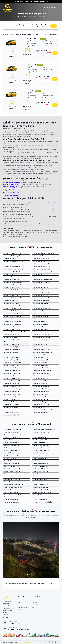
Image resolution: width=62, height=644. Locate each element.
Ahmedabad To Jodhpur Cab (41, 274)
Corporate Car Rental (38, 605)
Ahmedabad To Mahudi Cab (12, 330)
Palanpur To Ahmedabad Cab (41, 451)
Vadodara (23, 583)
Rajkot (51, 583)
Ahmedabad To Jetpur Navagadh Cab (15, 293)
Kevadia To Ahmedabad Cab (12, 469)
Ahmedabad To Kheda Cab (41, 295)
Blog (19, 610)
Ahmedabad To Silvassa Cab (41, 350)
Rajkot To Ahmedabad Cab (41, 437)
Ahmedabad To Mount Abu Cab (42, 332)
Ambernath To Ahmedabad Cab (42, 482)
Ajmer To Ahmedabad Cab (12, 493)
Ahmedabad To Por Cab (11, 337)
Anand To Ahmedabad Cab (41, 443)
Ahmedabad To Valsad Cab (41, 303)
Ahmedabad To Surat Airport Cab (43, 352)
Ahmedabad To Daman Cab (12, 399)
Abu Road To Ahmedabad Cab (42, 490)
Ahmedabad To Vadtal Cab (12, 303)
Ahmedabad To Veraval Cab (41, 277)
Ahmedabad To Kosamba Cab (42, 327)
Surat (47, 583)
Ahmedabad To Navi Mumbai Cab (43, 410)
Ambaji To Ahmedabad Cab (41, 456)
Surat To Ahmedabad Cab (12, 432)
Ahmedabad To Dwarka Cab (41, 405)
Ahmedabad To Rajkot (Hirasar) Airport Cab (15, 341)
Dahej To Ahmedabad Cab (12, 461)
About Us (20, 600)
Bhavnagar (41, 583)
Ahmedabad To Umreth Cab (41, 301)
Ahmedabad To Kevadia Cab (41, 293)
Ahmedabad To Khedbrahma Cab (13, 298)
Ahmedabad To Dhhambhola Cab (13, 314)
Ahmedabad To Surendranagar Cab (14, 389)
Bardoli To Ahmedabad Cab (12, 464)
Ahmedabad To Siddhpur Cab (12, 350)
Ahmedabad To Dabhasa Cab (12, 311)
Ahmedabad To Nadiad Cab (41, 407)
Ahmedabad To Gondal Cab (41, 290)
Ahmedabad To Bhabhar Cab (12, 306)
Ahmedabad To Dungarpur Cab (13, 316)
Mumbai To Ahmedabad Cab (12, 482)
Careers (19, 602)
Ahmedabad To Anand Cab (41, 368)
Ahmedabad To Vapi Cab (11, 360)
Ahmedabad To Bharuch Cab (12, 371)
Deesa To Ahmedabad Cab (41, 472)
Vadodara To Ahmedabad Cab (13, 430)
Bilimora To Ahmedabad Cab (41, 445)
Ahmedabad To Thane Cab (12, 355)
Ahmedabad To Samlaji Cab (12, 347)
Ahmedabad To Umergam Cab (13, 358)
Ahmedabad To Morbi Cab (41, 285)
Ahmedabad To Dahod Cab (41, 397)
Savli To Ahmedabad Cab (40, 469)
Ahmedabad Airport (32, 583)
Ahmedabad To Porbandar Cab (42, 337)
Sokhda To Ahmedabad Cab (12, 456)
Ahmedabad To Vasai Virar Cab (13, 363)
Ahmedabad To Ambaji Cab (12, 288)
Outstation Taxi (36, 600)
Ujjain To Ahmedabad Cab (12, 490)
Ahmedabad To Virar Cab (11, 365)
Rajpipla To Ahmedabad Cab (41, 500)
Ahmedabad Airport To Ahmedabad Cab (44, 430)
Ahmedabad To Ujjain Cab (41, 355)
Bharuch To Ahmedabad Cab (41, 432)
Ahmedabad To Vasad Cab (41, 360)
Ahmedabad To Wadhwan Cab (13, 368)
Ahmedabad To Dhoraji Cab (41, 402)
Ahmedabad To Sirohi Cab (11, 352)
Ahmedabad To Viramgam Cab (42, 363)
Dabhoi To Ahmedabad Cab (41, 464)
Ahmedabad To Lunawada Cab (42, 298)
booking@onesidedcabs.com (41, 2)
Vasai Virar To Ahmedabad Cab (13, 487)
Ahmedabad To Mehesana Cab (11, 195)
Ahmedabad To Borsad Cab (41, 379)
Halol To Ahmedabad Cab (11, 474)
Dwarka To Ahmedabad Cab (41, 495)
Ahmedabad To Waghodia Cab (42, 413)
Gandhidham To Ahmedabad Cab (42, 493)
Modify (54, 26)
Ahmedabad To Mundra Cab (12, 373)
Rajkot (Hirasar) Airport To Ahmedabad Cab (15, 496)
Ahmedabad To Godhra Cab (41, 373)
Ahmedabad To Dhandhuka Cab (13, 402)
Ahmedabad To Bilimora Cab (12, 394)
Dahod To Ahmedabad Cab (41, 458)
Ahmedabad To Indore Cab (12, 415)
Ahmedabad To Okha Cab (11, 413)
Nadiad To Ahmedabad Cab (12, 445)
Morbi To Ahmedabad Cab (12, 453)
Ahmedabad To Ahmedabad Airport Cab (44, 253)
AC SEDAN (32, 65)
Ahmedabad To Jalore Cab (41, 319)
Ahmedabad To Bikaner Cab (41, 392)
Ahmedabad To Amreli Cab (12, 376)
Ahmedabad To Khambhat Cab (13, 285)
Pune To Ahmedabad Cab (40, 479)
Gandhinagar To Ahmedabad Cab (13, 435)
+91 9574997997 (24, 2)
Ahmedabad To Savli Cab (11, 301)
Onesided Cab (26, 642)
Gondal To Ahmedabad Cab (12, 502)
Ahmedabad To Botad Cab (41, 288)
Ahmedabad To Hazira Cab (41, 316)
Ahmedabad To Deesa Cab (41, 399)
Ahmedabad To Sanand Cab (41, 347)
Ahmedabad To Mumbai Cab (41, 264)
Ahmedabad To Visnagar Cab (41, 365)
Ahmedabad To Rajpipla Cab (12, 386)
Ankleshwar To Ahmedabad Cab (42, 461)
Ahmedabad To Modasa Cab (12, 381)
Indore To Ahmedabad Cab (41, 487)
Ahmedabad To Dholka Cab (12, 290)
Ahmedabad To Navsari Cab (12, 264)
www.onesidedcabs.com (36, 237)
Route (34, 607)
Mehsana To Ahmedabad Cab (12, 451)
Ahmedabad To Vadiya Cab (41, 358)
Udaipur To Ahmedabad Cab (12, 479)
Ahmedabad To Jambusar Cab (13, 322)
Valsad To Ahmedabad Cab (12, 443)
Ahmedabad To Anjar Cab (41, 389)
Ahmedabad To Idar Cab (11, 319)
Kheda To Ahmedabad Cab (41, 466)
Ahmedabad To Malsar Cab (41, 330)
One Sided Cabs (51, 133)
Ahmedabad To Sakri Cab (40, 344)
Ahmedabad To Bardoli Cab (12, 392)
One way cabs (36, 602)
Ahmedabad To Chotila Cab (41, 394)
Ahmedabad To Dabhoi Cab (12, 397)
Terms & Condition (22, 607)
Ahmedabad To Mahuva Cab (12, 277)
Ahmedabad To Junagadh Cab (42, 282)
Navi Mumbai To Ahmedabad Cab (14, 485)
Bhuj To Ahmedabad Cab (11, 448)
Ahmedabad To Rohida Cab (12, 344)
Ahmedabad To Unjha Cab (41, 376)
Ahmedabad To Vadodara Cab (13, 253)
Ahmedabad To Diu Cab (40, 314)
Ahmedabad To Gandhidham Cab (42, 371)
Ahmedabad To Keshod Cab (12, 295)
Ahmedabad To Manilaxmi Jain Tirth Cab (15, 332)
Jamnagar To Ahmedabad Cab (13, 437)
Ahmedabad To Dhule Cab (12, 405)
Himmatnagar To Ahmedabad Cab (14, 472)
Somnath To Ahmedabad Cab (12, 500)
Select (55, 53)
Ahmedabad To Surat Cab (41, 256)
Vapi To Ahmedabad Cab (40, 440)
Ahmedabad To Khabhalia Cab (13, 327)
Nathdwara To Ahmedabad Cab (42, 477)
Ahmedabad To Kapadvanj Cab (13, 324)
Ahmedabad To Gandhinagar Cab (12, 193)
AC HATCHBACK (33, 39)
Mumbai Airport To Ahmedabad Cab (43, 502)
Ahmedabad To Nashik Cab (12, 410)
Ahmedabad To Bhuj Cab (40, 306)
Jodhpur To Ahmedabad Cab (12, 477)
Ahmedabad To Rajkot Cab (12, 259)
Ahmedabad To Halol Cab (11, 407)
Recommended (51, 34)
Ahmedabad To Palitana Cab (41, 335)
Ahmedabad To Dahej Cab (41, 311)
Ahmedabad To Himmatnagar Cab (43, 272)
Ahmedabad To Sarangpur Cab (42, 269)
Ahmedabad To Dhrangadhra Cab (43, 280)
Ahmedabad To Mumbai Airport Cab (14, 269)
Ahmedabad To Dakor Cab (12, 280)
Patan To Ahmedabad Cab (41, 453)
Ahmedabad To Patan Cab (12, 384)
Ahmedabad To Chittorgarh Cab (42, 309)
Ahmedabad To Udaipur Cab (41, 259)
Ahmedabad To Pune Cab (40, 384)
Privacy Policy (21, 605)
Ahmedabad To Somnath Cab (41, 386)
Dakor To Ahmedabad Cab (12, 466)
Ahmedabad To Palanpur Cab (12, 267)
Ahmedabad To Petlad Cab (12, 274)
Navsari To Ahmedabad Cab (12, 440)
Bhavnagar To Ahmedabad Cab (42, 448)
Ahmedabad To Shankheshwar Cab (14, 261)
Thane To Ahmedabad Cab (41, 485)
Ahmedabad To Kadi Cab (40, 322)
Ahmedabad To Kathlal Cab (41, 324)
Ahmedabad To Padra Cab (12, 335)
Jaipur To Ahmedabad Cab (41, 474)
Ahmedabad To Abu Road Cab (13, 379)
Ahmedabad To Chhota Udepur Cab (14, 309)
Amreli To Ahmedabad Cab (12, 458)
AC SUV (30, 91)
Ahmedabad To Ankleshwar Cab (13, 272)
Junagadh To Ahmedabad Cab (42, 435)
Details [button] (47, 55)
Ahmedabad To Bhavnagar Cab (13, 256)
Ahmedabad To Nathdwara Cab (42, 381)
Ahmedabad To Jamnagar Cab (42, 267)
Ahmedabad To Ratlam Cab (41, 340)
